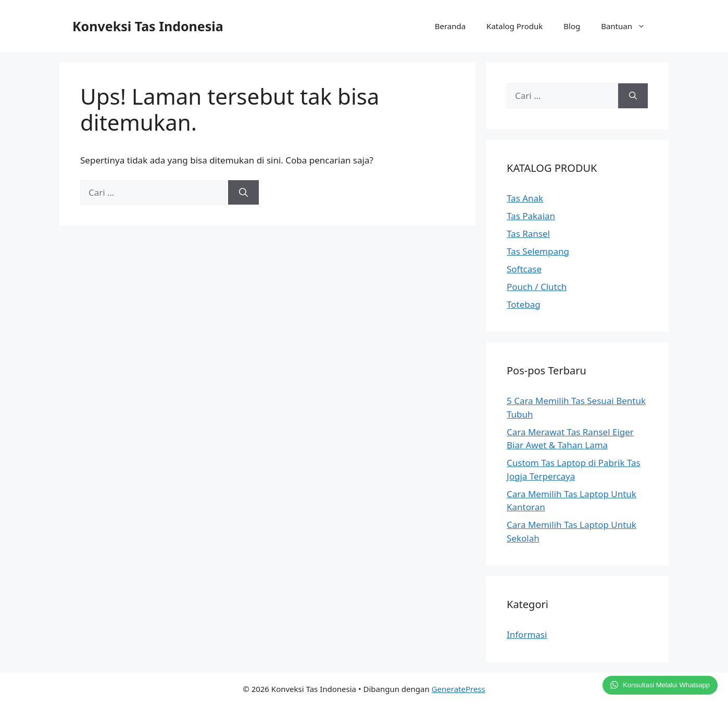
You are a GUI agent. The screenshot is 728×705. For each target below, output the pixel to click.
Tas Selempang (538, 251)
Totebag (524, 304)
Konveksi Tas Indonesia (148, 26)
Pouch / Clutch (537, 287)
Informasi (527, 634)
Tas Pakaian (531, 216)
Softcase (524, 269)
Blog (572, 26)
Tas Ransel (528, 234)
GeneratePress (459, 689)
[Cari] (243, 193)
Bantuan (628, 26)
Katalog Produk (514, 26)
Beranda (450, 26)
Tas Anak (525, 198)
